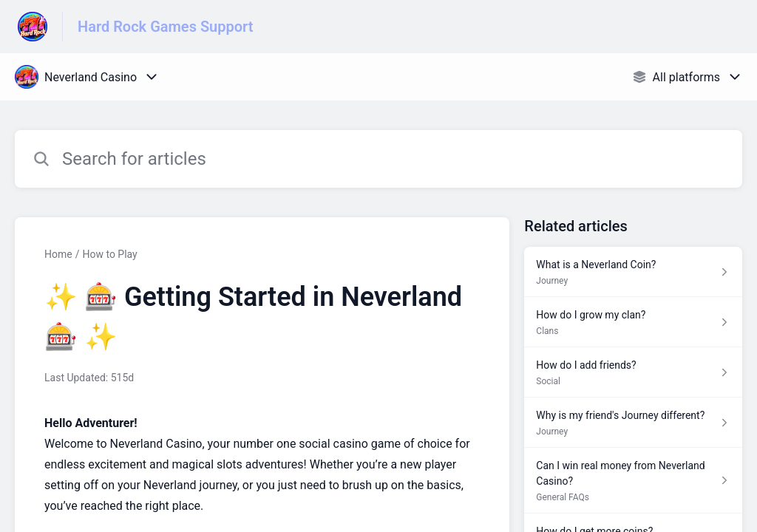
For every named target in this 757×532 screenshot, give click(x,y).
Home (58, 254)
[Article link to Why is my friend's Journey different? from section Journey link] (633, 423)
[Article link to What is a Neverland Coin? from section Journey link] (633, 272)
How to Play (109, 254)
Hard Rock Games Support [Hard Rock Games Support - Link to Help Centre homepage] (165, 27)
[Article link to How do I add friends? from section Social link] (633, 372)
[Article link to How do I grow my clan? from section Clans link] (633, 322)
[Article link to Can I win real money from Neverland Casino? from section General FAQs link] (633, 481)
